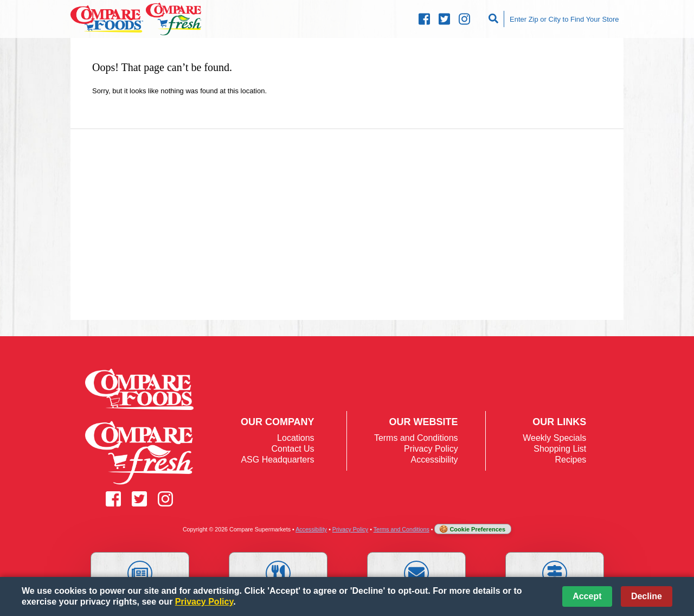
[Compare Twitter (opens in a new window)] (444, 19)
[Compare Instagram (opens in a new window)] (464, 19)
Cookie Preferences (477, 529)
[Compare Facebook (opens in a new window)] (424, 19)
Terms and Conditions (416, 438)
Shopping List (560, 449)
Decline (647, 596)
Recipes (570, 460)
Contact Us (293, 449)
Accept (587, 596)
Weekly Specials (554, 438)
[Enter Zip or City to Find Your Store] (564, 19)
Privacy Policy (431, 449)
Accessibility (434, 460)
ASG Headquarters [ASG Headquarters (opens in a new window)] (277, 460)
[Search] (494, 19)
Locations (296, 438)
